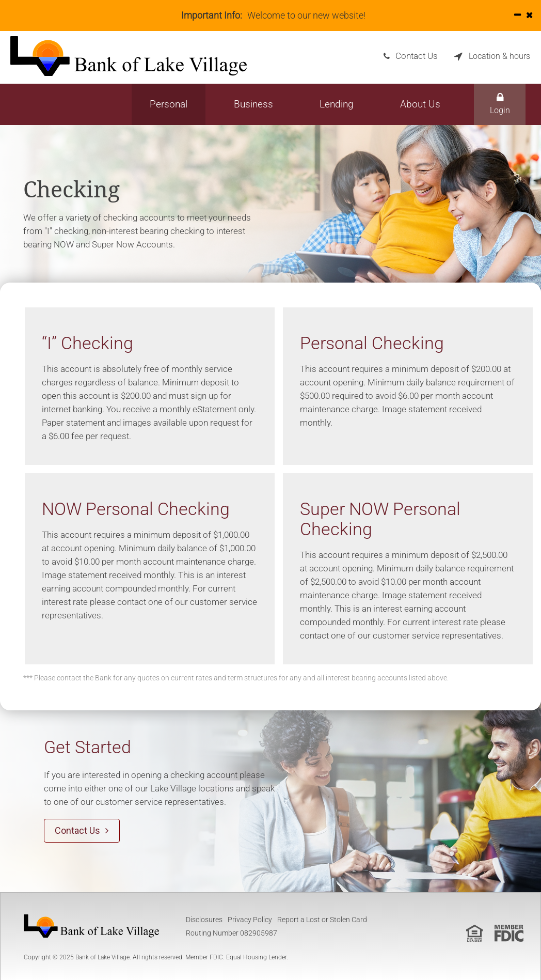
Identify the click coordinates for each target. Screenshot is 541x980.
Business (253, 104)
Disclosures (204, 919)
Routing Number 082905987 (232, 932)
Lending (337, 104)
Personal (169, 104)
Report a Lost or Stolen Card (322, 919)
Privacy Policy (250, 919)
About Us (420, 104)
